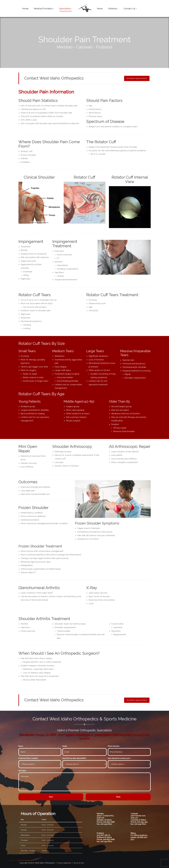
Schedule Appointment (137, 78)
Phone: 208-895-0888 (106, 822)
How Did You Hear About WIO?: (75, 758)
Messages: (23, 771)
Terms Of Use (79, 863)
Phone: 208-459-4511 (139, 822)
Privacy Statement (64, 863)
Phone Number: (114, 746)
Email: (65, 746)
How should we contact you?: (119, 758)
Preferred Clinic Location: (28, 758)
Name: (21, 746)
